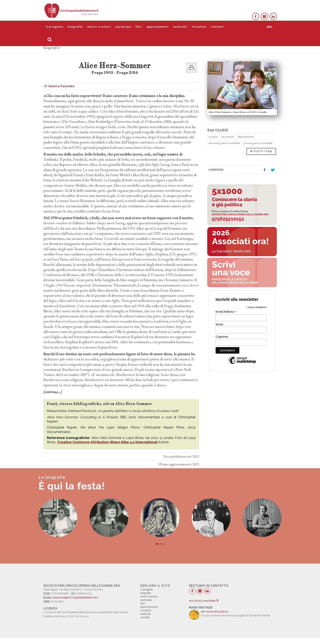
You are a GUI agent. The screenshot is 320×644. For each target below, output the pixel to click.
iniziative (199, 27)
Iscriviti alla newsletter (204, 601)
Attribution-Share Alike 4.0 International (124, 442)
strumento (228, 137)
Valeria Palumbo (61, 86)
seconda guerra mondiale (224, 143)
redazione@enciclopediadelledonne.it (75, 597)
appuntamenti (158, 27)
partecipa (123, 27)
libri (139, 27)
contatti (217, 27)
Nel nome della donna (214, 612)
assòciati (180, 27)
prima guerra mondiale (258, 143)
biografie (75, 27)
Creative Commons (73, 442)
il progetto (55, 27)
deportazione (246, 137)
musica (213, 137)
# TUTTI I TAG (261, 151)
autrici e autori (99, 27)
